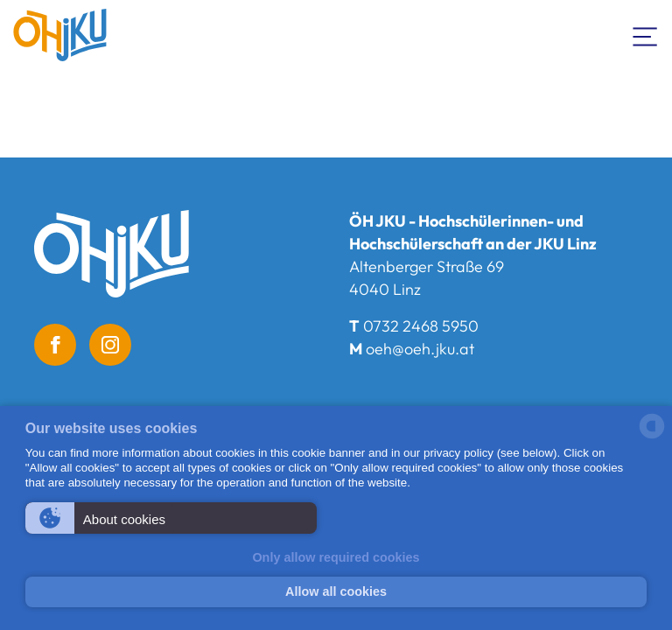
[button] (171, 518)
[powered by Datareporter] (652, 437)
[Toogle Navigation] (646, 35)
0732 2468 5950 (421, 326)
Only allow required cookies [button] (336, 557)
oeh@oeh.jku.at (420, 349)
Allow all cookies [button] (336, 591)
